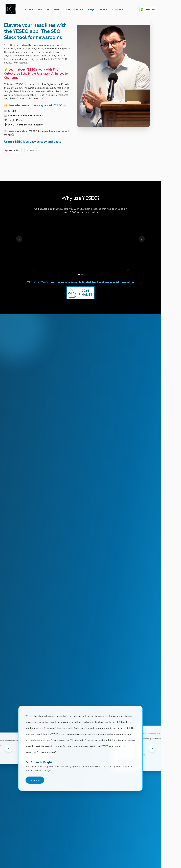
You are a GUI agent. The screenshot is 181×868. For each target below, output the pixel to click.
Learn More (35, 780)
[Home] (11, 10)
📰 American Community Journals (23, 116)
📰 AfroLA (10, 111)
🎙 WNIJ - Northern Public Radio (23, 125)
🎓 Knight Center (14, 120)
